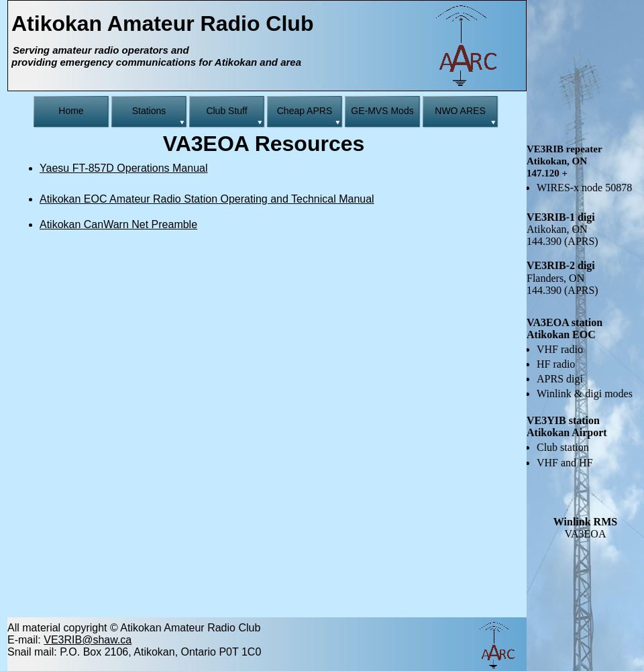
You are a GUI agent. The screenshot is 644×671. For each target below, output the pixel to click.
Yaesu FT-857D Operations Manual (124, 168)
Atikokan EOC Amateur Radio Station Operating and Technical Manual (207, 199)
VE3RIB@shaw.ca (88, 640)
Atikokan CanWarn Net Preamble (118, 224)
